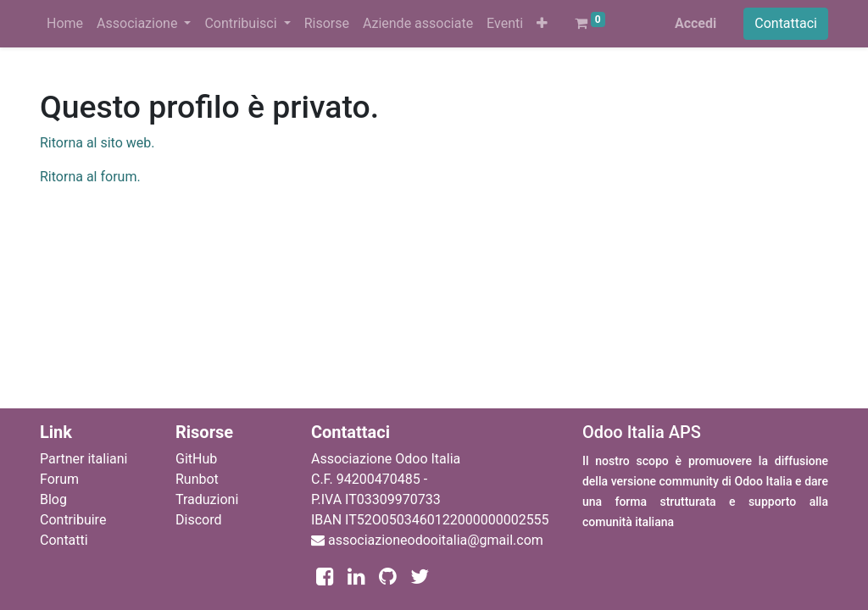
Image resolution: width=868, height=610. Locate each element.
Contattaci (786, 23)
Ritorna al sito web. (97, 143)
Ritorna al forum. (90, 177)
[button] (542, 24)
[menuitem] (65, 24)
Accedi (696, 23)
